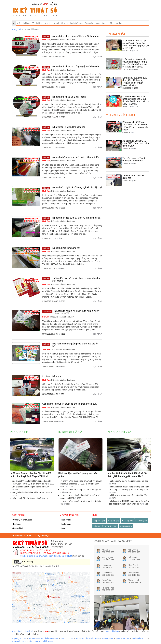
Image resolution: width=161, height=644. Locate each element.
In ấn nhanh (66, 520)
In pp (63, 528)
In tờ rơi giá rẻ (126, 526)
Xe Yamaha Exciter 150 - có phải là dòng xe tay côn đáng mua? (136, 143)
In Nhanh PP (29, 23)
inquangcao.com (19, 638)
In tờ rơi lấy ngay (110, 526)
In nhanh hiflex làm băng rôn (66, 248)
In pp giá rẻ (18, 528)
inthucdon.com (67, 638)
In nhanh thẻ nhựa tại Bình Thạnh (69, 97)
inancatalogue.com (20, 641)
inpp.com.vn (36, 641)
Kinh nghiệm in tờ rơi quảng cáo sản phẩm (78, 475)
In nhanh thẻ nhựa (75, 23)
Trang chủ (17, 29)
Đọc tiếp (97, 57)
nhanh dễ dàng (112, 631)
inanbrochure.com (140, 638)
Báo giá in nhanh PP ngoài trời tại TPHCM (31, 487)
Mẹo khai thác (116, 23)
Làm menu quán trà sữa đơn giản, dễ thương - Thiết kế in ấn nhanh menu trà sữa (134, 82)
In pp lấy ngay (99, 521)
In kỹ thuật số (141, 521)
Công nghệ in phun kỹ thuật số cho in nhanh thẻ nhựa (69, 404)
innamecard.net (122, 638)
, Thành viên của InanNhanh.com (59, 40)
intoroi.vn (80, 638)
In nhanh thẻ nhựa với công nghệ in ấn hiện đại (75, 66)
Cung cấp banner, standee (97, 23)
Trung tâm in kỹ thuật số (23, 631)
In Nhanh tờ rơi (43, 23)
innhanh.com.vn (36, 638)
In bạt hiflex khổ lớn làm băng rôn (69, 127)
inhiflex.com (48, 641)
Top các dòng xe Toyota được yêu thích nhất (134, 159)
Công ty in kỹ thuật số (22, 520)
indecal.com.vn (93, 638)
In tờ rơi (96, 526)
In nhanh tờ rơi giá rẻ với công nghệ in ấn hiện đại (77, 187)
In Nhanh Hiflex (58, 23)
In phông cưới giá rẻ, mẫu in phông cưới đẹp (129, 481)
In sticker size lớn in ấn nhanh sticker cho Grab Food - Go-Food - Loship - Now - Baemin (135, 100)
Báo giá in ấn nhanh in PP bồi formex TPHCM (32, 492)
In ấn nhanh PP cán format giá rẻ (27, 498)
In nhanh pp (66, 524)
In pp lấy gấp (114, 521)
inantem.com (108, 638)
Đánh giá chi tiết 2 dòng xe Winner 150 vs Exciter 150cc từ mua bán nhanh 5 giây (135, 126)
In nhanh (16, 524)
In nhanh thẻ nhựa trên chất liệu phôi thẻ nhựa (75, 36)
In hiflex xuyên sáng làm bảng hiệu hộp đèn (128, 495)
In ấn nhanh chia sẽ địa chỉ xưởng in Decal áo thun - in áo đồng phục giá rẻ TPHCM (136, 44)
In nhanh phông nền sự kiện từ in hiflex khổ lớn (76, 157)
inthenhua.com (52, 638)
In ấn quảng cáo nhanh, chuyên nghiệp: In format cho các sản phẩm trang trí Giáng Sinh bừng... (135, 63)
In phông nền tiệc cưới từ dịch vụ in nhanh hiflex (76, 218)
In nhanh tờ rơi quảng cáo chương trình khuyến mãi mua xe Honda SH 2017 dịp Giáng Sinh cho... (81, 484)
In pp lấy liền (127, 521)
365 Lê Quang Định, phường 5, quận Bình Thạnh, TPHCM (46, 556)
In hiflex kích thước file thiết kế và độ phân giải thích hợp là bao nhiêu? (127, 475)
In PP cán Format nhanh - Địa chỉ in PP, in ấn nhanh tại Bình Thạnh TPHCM (31, 475)
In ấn (19, 23)
